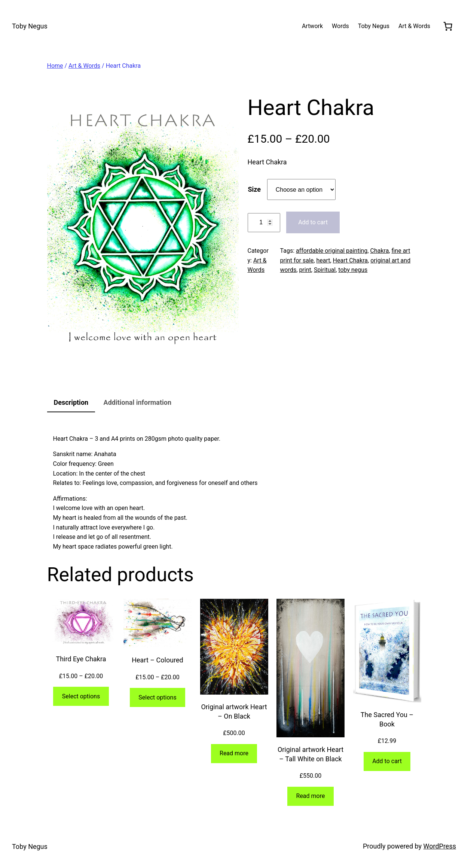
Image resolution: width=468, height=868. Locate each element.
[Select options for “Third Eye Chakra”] (81, 696)
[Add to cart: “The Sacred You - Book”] (387, 761)
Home (55, 66)
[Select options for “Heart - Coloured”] (157, 697)
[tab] (71, 403)
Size (255, 189)
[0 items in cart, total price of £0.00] (448, 26)
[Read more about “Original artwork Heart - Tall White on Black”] (311, 796)
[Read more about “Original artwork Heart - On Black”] (234, 754)
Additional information (137, 402)
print (305, 270)
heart (323, 260)
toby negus (353, 270)
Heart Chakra (350, 260)
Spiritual (325, 270)
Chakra (379, 251)
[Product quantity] (264, 223)
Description (71, 402)
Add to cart (313, 222)
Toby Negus (30, 26)
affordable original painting (332, 251)
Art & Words (84, 66)
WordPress (440, 846)
